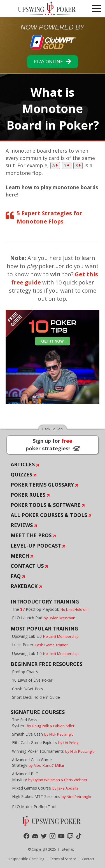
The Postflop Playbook (50, 609)
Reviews (22, 525)
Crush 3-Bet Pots (28, 689)
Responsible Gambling (26, 859)
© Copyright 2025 (42, 849)
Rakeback (24, 586)
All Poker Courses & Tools (49, 515)
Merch (20, 556)
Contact (88, 859)
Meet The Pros (31, 535)
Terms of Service (63, 859)
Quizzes (21, 474)
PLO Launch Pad (44, 618)
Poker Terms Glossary (42, 485)
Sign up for (53, 445)
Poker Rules (28, 495)
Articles (23, 464)
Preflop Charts (25, 672)
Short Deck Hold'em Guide (36, 697)
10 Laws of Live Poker (32, 680)
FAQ (16, 576)
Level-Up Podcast (36, 546)
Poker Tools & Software (46, 505)
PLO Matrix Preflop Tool (34, 807)
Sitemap (68, 849)
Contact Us (27, 566)
